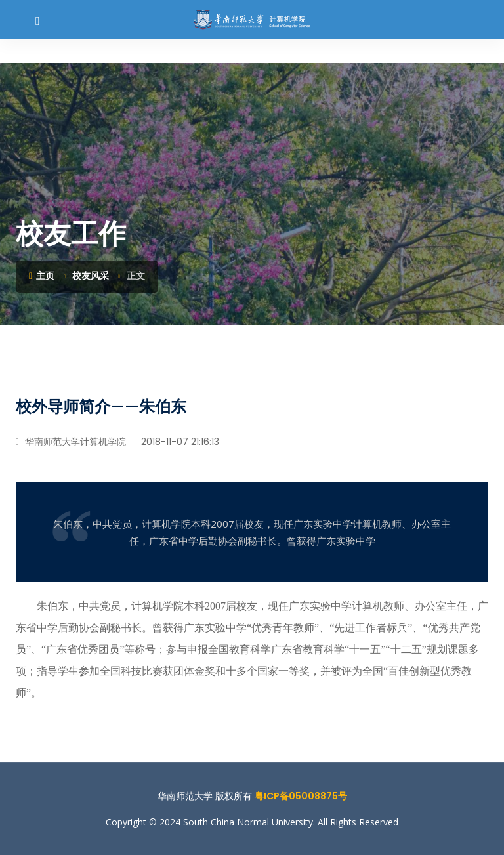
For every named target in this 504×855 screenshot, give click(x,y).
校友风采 (91, 276)
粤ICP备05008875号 (301, 796)
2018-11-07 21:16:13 (179, 442)
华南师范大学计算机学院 (71, 442)
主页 (42, 276)
